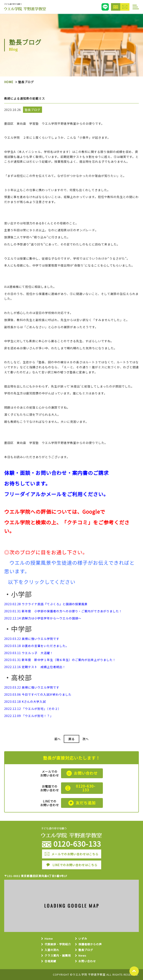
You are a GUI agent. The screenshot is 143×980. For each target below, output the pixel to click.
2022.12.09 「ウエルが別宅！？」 (29, 716)
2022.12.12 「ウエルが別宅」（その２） (33, 709)
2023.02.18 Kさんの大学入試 (25, 702)
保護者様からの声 (90, 944)
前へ (57, 739)
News (82, 956)
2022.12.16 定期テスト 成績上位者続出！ (35, 667)
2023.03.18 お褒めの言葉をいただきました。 (36, 646)
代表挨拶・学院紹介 (58, 944)
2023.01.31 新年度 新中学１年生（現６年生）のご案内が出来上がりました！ (60, 660)
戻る (71, 739)
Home (9, 82)
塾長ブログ (86, 950)
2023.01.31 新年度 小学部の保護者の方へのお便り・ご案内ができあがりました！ (63, 611)
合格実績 (50, 961)
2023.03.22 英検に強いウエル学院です (32, 639)
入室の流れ (52, 950)
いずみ (83, 939)
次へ (86, 739)
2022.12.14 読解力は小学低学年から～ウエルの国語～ (43, 618)
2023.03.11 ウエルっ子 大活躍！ (29, 653)
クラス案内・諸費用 (58, 956)
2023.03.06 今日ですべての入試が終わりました (38, 694)
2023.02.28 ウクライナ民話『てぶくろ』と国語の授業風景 (46, 604)
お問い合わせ (87, 961)
